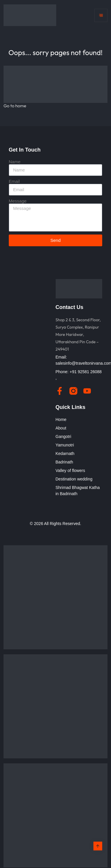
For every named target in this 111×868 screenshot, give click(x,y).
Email (14, 181)
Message (18, 201)
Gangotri (64, 436)
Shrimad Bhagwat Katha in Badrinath (78, 491)
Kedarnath (65, 453)
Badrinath (64, 462)
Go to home (15, 106)
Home (61, 419)
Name (15, 162)
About (61, 428)
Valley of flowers (70, 470)
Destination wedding (74, 479)
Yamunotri (65, 445)
